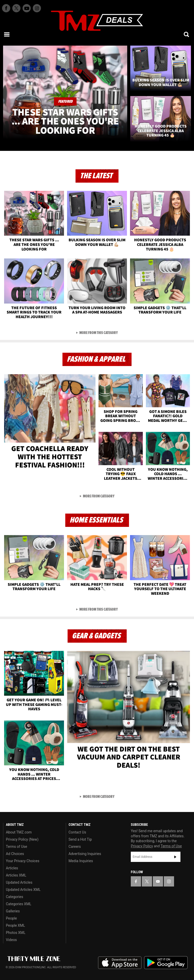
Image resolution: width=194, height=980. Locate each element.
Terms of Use (17, 847)
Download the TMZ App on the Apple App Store (120, 963)
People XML (15, 925)
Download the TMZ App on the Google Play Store (166, 963)
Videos (11, 940)
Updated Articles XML (23, 890)
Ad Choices (15, 854)
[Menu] (7, 34)
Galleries (13, 911)
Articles (12, 868)
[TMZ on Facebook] (6, 8)
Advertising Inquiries (85, 854)
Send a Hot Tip (80, 839)
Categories (14, 897)
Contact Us (77, 832)
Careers (75, 847)
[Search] (187, 34)
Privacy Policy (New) (22, 839)
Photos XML (16, 933)
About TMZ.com (19, 832)
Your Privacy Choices (23, 861)
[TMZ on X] (16, 8)
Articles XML (16, 875)
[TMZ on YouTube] (158, 881)
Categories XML (19, 904)
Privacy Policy (142, 846)
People (11, 918)
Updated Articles (19, 882)
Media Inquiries (81, 861)
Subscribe (175, 857)
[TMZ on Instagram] (37, 8)
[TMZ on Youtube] (27, 8)
